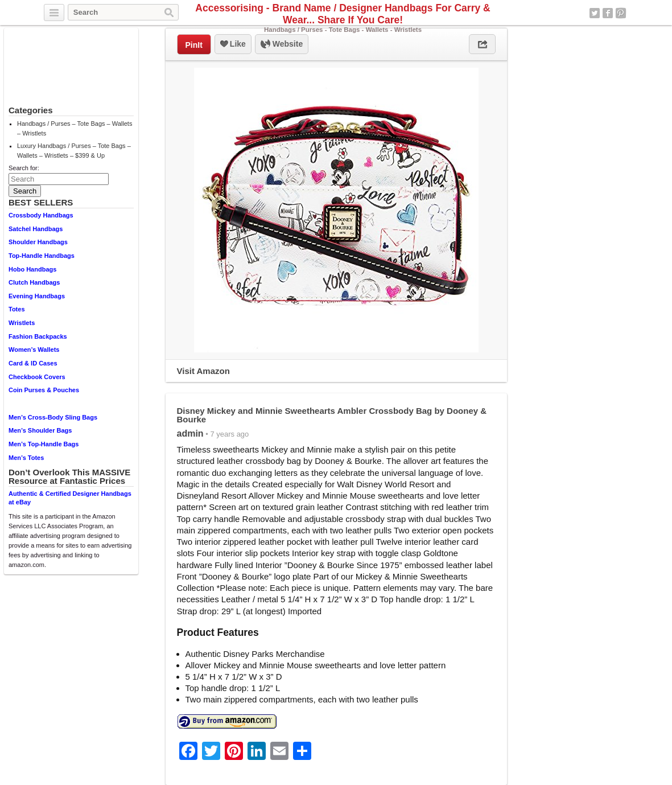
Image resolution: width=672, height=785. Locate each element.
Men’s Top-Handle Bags (44, 444)
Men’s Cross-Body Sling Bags (53, 417)
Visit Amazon (203, 371)
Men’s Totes (26, 458)
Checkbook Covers (37, 377)
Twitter (595, 13)
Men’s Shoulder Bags (40, 430)
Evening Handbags (37, 296)
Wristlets (22, 323)
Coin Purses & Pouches (44, 390)
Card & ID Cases (33, 363)
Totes (17, 309)
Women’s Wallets (34, 350)
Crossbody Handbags (41, 215)
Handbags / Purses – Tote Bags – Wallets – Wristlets (75, 128)
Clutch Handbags (34, 282)
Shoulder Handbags (38, 242)
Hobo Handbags (32, 269)
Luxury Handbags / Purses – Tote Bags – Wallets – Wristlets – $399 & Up (74, 151)
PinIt (194, 45)
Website (282, 44)
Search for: (24, 168)
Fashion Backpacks (38, 336)
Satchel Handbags (36, 229)
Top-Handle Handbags (42, 256)
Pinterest (621, 13)
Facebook (608, 13)
